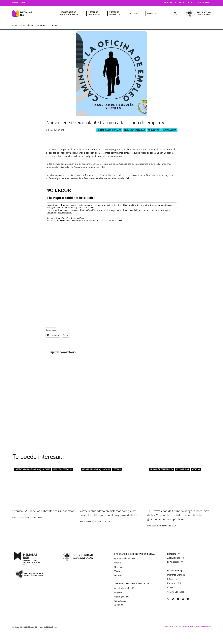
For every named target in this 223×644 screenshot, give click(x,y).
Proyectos (154, 130)
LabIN (170, 587)
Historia (118, 575)
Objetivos (119, 567)
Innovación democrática (161, 469)
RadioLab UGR (169, 130)
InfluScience (173, 579)
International (183, 469)
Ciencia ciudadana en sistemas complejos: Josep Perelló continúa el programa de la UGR (111, 515)
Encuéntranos (204, 3)
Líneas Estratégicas (135, 130)
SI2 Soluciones (52, 627)
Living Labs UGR (187, 3)
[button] (175, 14)
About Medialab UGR (124, 588)
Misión (118, 563)
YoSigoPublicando (176, 592)
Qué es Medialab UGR (125, 558)
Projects (118, 592)
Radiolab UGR (170, 3)
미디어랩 (119, 605)
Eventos (57, 25)
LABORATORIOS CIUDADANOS (27, 469)
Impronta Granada (176, 575)
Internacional (19, 3)
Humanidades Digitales (109, 130)
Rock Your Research (62, 469)
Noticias (42, 25)
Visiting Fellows (122, 597)
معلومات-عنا (120, 601)
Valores (118, 571)
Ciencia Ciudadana (91, 469)
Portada (117, 469)
